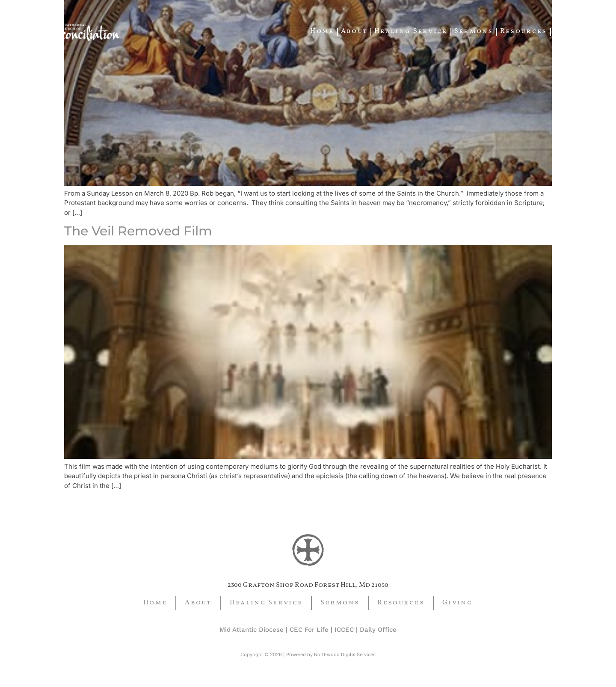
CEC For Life (309, 630)
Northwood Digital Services (345, 654)
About (354, 31)
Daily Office (378, 630)
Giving (569, 31)
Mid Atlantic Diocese (252, 630)
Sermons (474, 31)
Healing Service (411, 31)
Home (322, 31)
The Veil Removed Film (138, 231)
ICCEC (344, 630)
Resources (524, 31)
